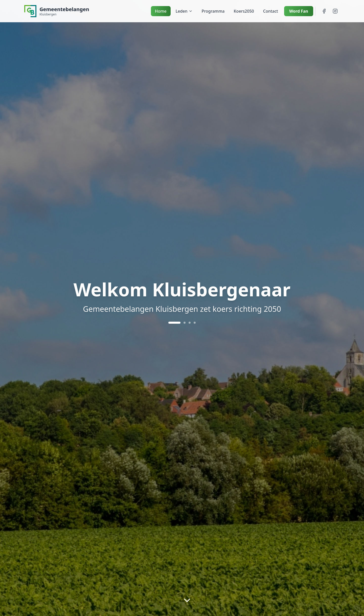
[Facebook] (324, 11)
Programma (213, 11)
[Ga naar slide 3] (190, 323)
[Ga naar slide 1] (174, 323)
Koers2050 (244, 11)
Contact (271, 11)
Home (161, 11)
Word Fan (299, 11)
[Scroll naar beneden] (187, 601)
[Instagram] (335, 11)
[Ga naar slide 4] (195, 323)
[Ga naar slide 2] (185, 323)
